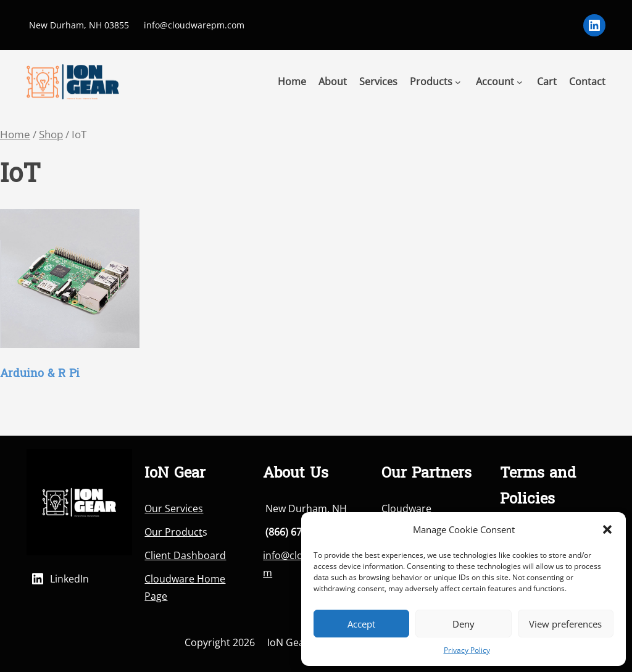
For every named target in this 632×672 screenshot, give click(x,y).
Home (15, 134)
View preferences (565, 624)
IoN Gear (288, 642)
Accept (361, 624)
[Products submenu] (458, 81)
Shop (51, 134)
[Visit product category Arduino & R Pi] (70, 300)
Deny (464, 624)
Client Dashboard (185, 555)
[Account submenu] (520, 81)
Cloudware (406, 508)
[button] (607, 529)
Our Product (173, 532)
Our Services (174, 508)
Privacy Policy (467, 650)
